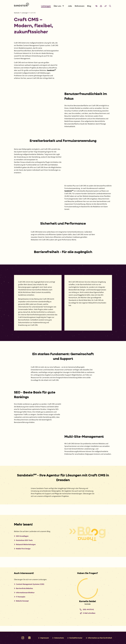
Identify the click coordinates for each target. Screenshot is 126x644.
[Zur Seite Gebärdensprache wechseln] (96, 6)
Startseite (17, 13)
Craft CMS (33, 13)
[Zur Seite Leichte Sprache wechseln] (101, 6)
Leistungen (25, 13)
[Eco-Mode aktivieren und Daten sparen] (106, 6)
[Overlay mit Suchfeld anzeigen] (110, 6)
